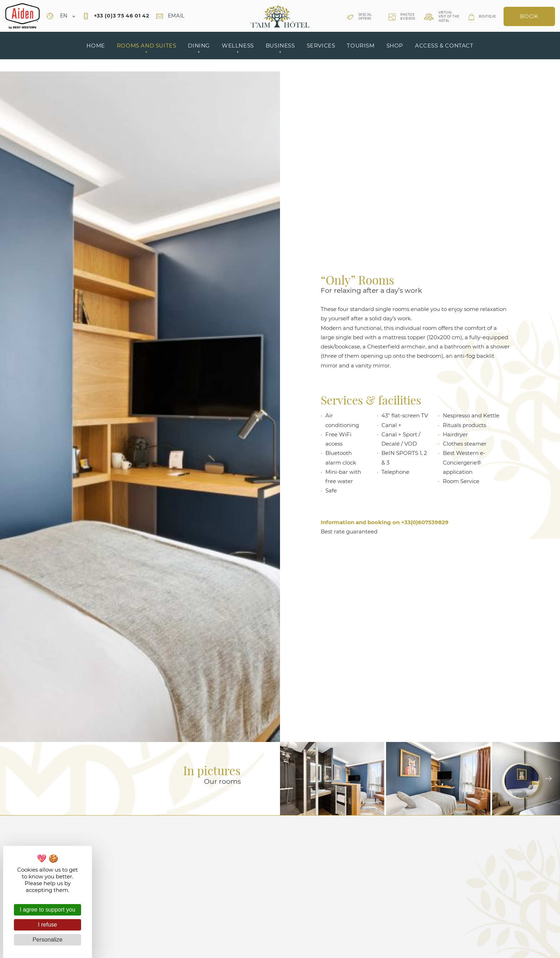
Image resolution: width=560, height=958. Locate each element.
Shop (395, 46)
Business (280, 48)
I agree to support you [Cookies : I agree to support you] (47, 910)
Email (171, 16)
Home (96, 46)
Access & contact (444, 46)
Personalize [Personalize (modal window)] (47, 940)
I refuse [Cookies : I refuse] (47, 925)
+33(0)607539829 (425, 522)
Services (321, 46)
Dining (199, 48)
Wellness (238, 48)
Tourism (361, 46)
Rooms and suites (147, 48)
